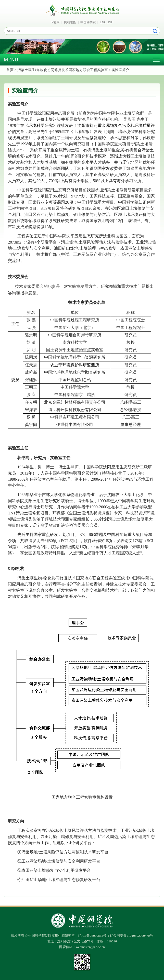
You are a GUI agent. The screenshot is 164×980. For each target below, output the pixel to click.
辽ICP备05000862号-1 (94, 936)
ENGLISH (107, 22)
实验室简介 (120, 70)
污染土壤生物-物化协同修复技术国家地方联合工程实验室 (63, 70)
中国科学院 (88, 22)
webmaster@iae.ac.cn (90, 947)
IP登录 (55, 22)
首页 (10, 70)
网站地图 (70, 22)
